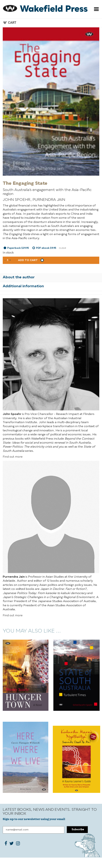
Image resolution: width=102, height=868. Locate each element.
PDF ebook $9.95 (46, 248)
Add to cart (28, 260)
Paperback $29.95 (18, 248)
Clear (62, 248)
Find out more (13, 457)
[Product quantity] (7, 260)
